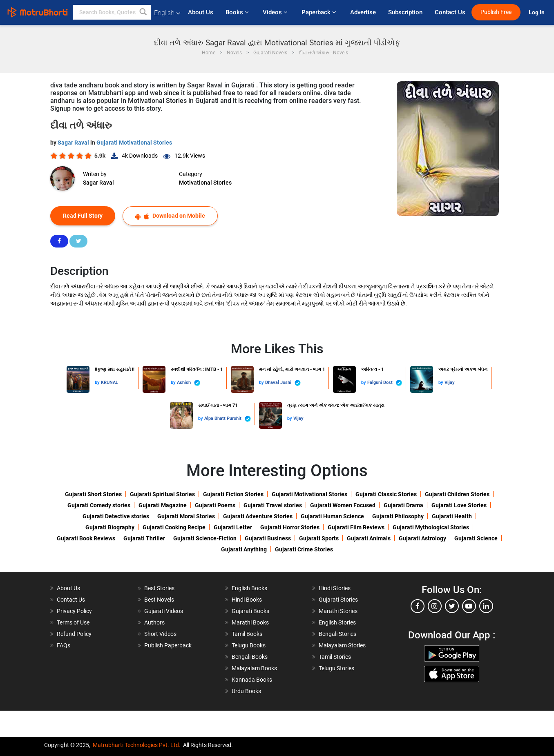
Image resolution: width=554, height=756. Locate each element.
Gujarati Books (250, 611)
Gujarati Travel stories (273, 505)
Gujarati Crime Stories (304, 549)
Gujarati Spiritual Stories (162, 494)
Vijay (450, 382)
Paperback (320, 12)
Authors (154, 622)
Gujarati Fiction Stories (233, 494)
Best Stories (159, 588)
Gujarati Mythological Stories (431, 527)
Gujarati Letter (233, 527)
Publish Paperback (168, 645)
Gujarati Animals (369, 538)
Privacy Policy (74, 611)
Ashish (189, 383)
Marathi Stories (338, 611)
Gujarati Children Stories (457, 494)
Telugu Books (249, 645)
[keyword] (112, 12)
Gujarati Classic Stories (386, 494)
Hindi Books (247, 600)
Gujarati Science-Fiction (205, 538)
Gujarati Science (476, 538)
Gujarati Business (268, 538)
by (98, 382)
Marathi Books (250, 622)
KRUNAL (109, 382)
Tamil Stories (335, 657)
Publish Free (496, 12)
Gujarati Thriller (144, 538)
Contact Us (450, 12)
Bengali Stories (337, 634)
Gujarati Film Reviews (356, 527)
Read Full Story (83, 216)
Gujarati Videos (164, 611)
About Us (201, 12)
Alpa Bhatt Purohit (228, 419)
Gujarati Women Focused (343, 505)
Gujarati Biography (110, 527)
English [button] (167, 13)
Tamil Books (247, 634)
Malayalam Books (254, 668)
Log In (537, 12)
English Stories (337, 622)
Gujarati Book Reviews (86, 538)
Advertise (363, 12)
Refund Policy (74, 634)
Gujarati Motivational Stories (134, 143)
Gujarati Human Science (332, 516)
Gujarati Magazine (163, 505)
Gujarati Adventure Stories (258, 516)
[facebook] (418, 606)
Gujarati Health (452, 516)
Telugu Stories (336, 668)
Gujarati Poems (215, 505)
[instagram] (435, 606)
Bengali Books (250, 657)
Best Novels (159, 600)
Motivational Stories (205, 183)
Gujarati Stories (338, 600)
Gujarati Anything (244, 549)
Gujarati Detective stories (116, 516)
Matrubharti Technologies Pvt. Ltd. (137, 745)
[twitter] (452, 606)
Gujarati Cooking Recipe (174, 527)
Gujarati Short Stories (93, 494)
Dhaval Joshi (283, 383)
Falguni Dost (385, 383)
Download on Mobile (170, 216)
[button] (143, 12)
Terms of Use (73, 622)
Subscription (405, 12)
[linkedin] (486, 606)
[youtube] (469, 606)
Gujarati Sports (319, 538)
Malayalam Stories (342, 645)
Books (238, 12)
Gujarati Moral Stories (186, 516)
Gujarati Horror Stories (290, 527)
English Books (249, 588)
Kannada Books (252, 680)
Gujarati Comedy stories (99, 505)
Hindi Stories (335, 588)
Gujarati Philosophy (398, 516)
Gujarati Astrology (422, 538)
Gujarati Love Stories (459, 505)
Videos (276, 12)
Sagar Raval (74, 143)
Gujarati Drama (403, 505)
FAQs (64, 645)
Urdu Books (246, 691)
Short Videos (160, 634)
